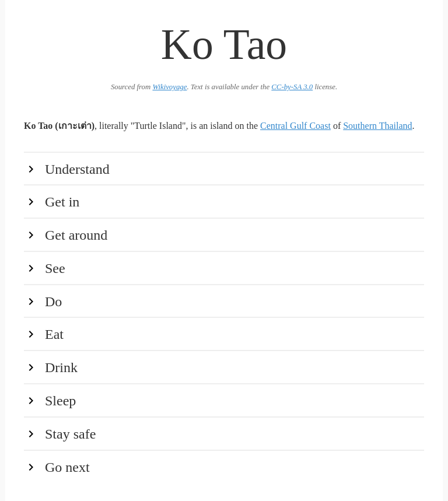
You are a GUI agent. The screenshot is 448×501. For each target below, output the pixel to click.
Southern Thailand (377, 126)
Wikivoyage (169, 87)
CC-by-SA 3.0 (292, 87)
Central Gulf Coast (295, 126)
